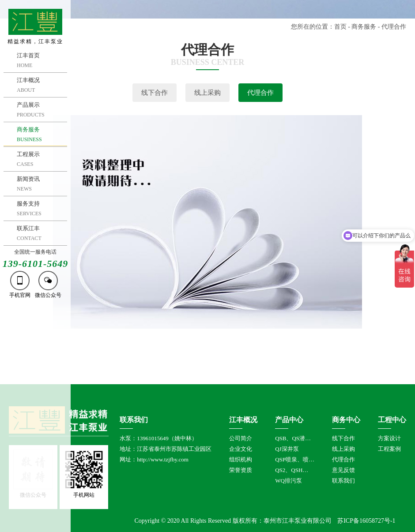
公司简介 (241, 438)
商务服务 (364, 27)
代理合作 (260, 93)
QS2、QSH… (292, 470)
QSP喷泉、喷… (295, 459)
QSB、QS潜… (293, 438)
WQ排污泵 (289, 481)
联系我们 (343, 481)
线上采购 (207, 93)
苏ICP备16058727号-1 (366, 521)
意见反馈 (343, 470)
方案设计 (389, 438)
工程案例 (389, 449)
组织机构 (241, 459)
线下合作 (155, 93)
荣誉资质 (241, 470)
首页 (340, 27)
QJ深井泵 (287, 449)
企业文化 (241, 449)
